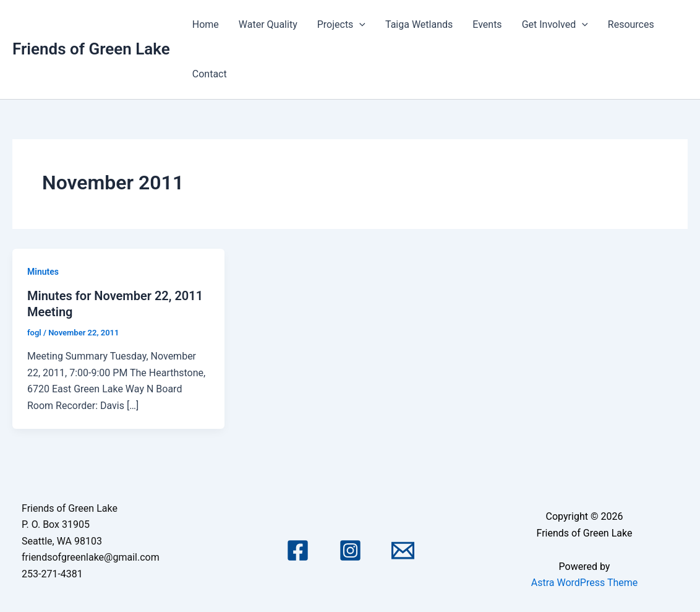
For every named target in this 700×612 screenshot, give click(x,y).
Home (206, 24)
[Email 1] (403, 550)
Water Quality (268, 24)
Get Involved (555, 25)
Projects (341, 25)
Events (487, 24)
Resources (631, 24)
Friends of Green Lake (91, 49)
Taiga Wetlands (419, 24)
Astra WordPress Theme (584, 583)
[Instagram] (350, 550)
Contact (210, 74)
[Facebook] (298, 550)
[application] (359, 25)
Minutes (43, 272)
